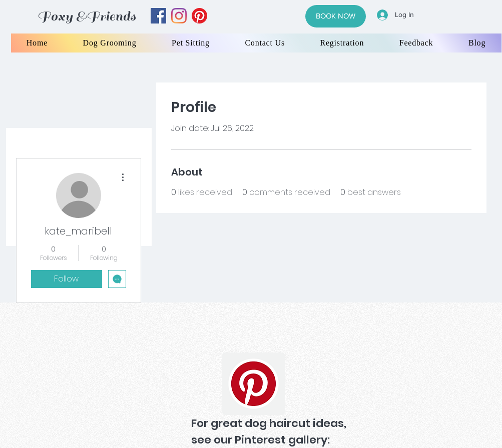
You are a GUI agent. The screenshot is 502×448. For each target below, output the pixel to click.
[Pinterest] (254, 384)
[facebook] (158, 16)
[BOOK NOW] (336, 16)
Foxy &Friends (87, 16)
